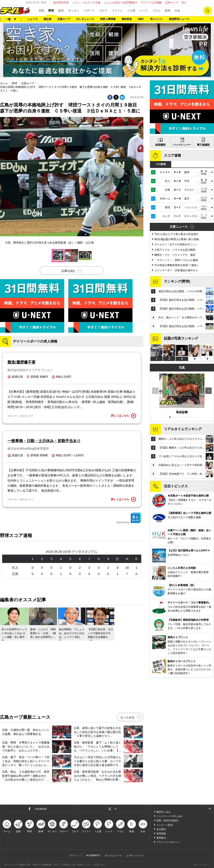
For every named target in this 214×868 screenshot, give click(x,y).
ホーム (4, 83)
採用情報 (161, 834)
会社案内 (161, 829)
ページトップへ (210, 809)
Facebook (41, 809)
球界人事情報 (108, 19)
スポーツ (89, 11)
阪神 (61, 11)
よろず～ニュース (135, 855)
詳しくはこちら (123, 416)
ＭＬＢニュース (85, 19)
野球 (51, 11)
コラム (156, 11)
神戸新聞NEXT (93, 855)
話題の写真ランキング (181, 338)
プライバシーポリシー (168, 842)
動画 (168, 11)
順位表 (48, 19)
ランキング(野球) (177, 281)
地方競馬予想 (61, 3)
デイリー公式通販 (151, 3)
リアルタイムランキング (183, 429)
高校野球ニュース (179, 19)
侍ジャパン (156, 19)
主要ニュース (179, 227)
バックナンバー (182, 145)
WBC (141, 19)
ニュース (33, 19)
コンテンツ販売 (165, 825)
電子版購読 (203, 145)
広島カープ (172, 3)
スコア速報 (172, 155)
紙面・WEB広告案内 (167, 820)
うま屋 (131, 11)
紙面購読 (160, 145)
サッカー (74, 11)
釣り (184, 3)
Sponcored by (129, 518)
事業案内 (161, 838)
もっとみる (127, 717)
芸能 (41, 11)
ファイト (117, 11)
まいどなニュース (113, 855)
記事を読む (69, 271)
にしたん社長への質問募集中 (121, 3)
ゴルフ (103, 11)
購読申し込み (163, 812)
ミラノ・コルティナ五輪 (86, 3)
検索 (208, 11)
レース (144, 11)
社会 (177, 11)
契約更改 (127, 19)
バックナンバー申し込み (169, 816)
